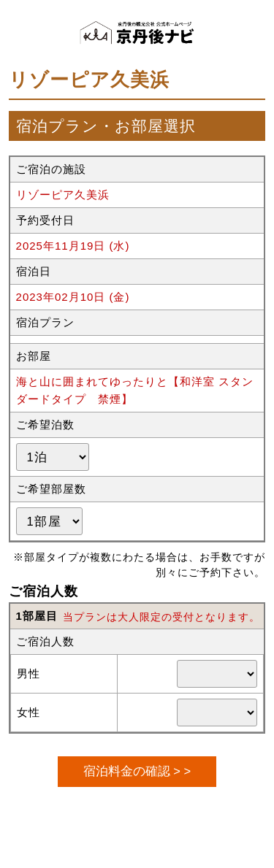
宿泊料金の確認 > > (137, 771)
